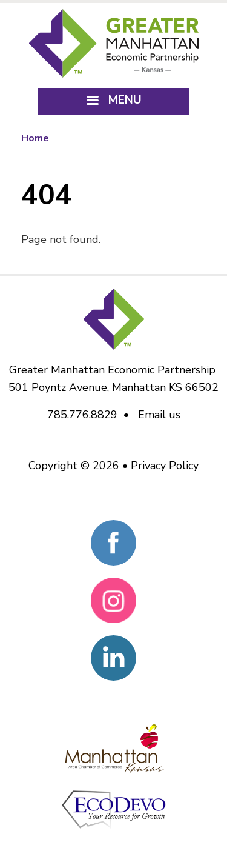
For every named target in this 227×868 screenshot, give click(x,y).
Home (35, 138)
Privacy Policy (165, 466)
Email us (159, 415)
